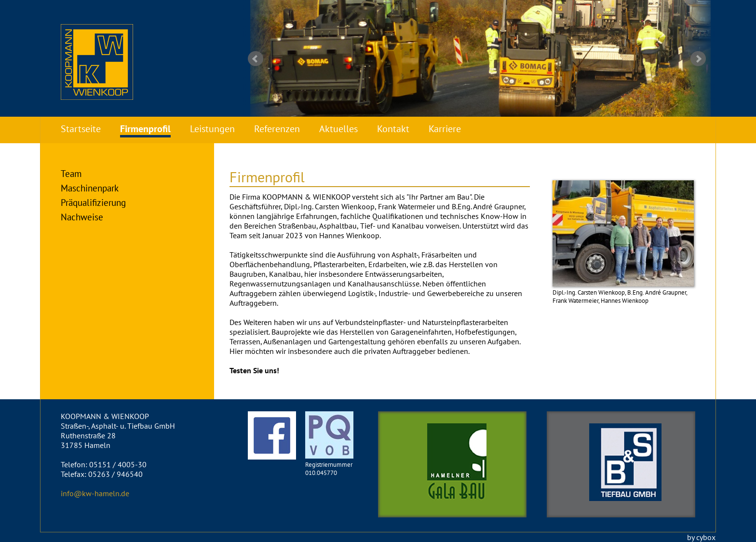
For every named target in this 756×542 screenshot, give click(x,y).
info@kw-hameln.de (95, 493)
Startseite (81, 129)
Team (71, 173)
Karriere (445, 129)
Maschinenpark (90, 188)
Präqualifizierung (93, 202)
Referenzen (277, 129)
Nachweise (82, 217)
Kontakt (393, 129)
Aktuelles (338, 129)
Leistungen (212, 129)
